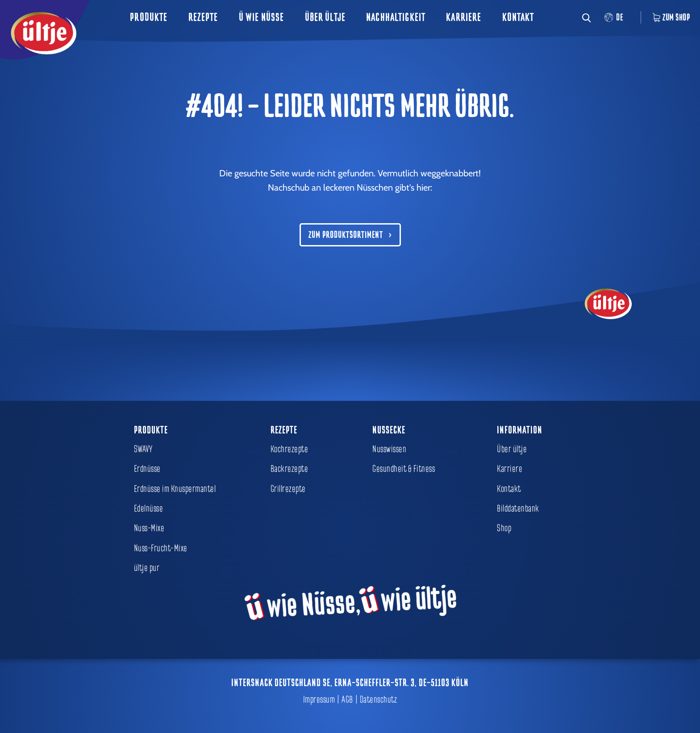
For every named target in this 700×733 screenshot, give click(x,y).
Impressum (319, 700)
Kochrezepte (290, 449)
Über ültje (325, 17)
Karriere (464, 17)
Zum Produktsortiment (346, 235)
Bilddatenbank (518, 508)
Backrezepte (290, 469)
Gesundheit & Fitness (404, 469)
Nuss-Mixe (149, 528)
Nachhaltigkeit (396, 17)
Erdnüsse (147, 469)
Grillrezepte (288, 489)
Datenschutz (379, 700)
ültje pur (147, 568)
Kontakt (518, 17)
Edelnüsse (149, 508)
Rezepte (203, 17)
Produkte (149, 17)
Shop (504, 528)
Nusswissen (389, 449)
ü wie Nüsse (262, 17)
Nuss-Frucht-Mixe (161, 548)
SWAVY (143, 449)
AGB (347, 700)
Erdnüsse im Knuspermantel (175, 489)
